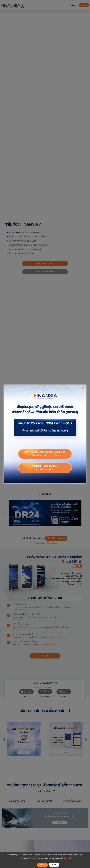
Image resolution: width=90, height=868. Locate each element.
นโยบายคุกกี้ (67, 858)
